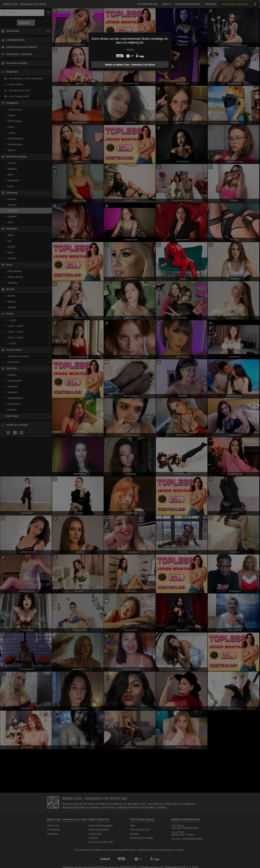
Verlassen (130, 49)
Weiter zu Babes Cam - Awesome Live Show (130, 65)
